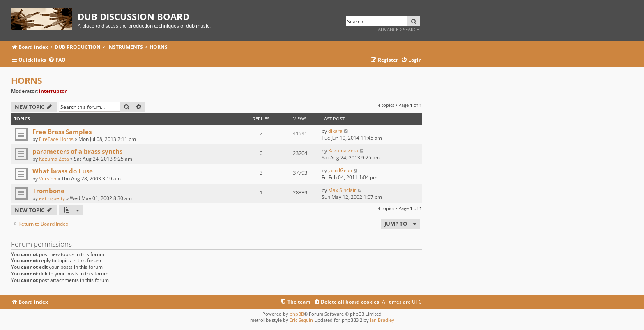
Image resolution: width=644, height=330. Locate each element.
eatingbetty (52, 198)
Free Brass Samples (62, 132)
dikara (335, 131)
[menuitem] (57, 60)
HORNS (27, 81)
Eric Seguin (301, 320)
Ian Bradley (382, 320)
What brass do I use (63, 171)
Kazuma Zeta (54, 159)
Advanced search (399, 29)
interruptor (53, 91)
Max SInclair (342, 190)
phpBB (297, 314)
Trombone (48, 191)
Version (48, 179)
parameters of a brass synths (77, 151)
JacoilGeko (340, 170)
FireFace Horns (56, 139)
